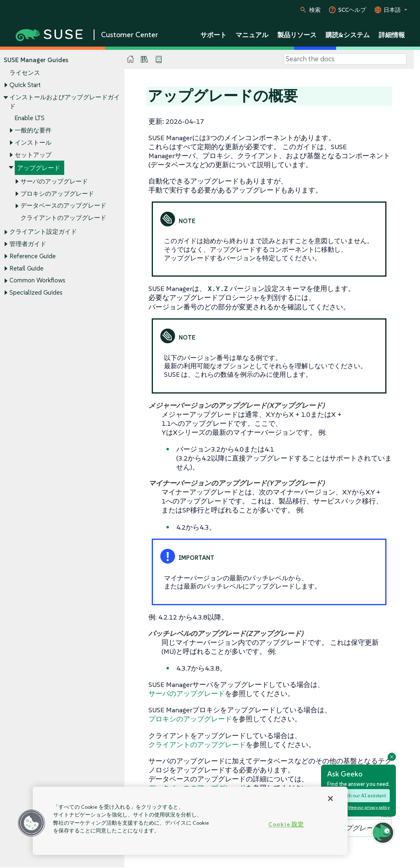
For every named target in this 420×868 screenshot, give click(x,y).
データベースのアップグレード (63, 206)
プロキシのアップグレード (57, 194)
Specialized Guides (36, 292)
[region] (190, 821)
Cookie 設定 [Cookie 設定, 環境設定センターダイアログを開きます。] (286, 824)
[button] (31, 823)
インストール (33, 142)
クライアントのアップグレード (63, 218)
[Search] (345, 59)
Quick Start (25, 85)
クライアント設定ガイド (43, 232)
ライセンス (25, 73)
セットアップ (33, 155)
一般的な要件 (33, 130)
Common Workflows (37, 281)
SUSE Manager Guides (36, 60)
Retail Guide (26, 268)
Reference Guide (33, 256)
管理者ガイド (28, 244)
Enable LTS (30, 118)
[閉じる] (330, 799)
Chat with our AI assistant (358, 795)
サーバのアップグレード (54, 181)
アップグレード (39, 168)
